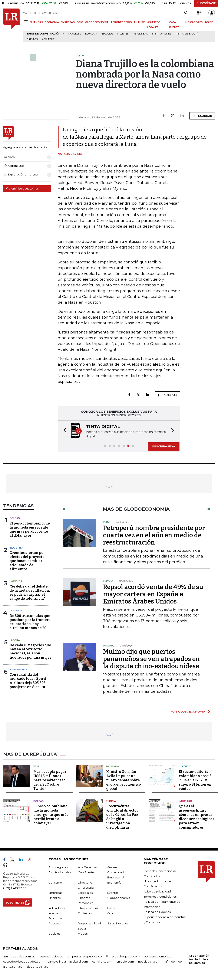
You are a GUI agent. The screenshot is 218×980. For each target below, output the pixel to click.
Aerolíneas (140, 34)
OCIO (80, 22)
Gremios (32, 39)
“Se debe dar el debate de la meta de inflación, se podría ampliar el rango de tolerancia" (30, 593)
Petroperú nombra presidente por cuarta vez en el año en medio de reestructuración (154, 535)
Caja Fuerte (86, 872)
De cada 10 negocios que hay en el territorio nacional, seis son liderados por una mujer (30, 651)
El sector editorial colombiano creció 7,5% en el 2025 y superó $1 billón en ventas (195, 780)
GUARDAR (202, 116)
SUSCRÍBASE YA (164, 446)
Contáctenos (153, 886)
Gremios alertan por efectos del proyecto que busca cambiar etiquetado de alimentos (27, 561)
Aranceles (74, 34)
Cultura (185, 766)
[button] (63, 431)
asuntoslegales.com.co (19, 956)
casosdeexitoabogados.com (23, 961)
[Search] (186, 13)
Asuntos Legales (60, 872)
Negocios (107, 34)
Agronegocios (58, 867)
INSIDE (209, 22)
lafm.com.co (173, 961)
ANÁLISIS (140, 22)
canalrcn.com (102, 961)
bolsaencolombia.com (160, 956)
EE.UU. (37, 766)
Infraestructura (88, 908)
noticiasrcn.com (149, 961)
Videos (83, 934)
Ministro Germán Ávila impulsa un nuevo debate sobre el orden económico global (124, 780)
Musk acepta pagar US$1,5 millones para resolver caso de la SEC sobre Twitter (50, 780)
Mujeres (123, 34)
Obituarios (85, 913)
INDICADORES (194, 22)
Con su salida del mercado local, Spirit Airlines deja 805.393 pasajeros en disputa (28, 681)
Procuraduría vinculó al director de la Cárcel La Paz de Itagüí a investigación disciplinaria (122, 817)
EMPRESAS (68, 22)
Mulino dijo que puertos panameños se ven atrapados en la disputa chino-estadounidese (151, 659)
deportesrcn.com (39, 967)
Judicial (112, 801)
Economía (114, 882)
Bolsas (15, 518)
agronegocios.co (51, 956)
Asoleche (48, 39)
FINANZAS (36, 22)
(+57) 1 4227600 (15, 888)
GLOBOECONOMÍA (97, 22)
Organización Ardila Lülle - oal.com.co (199, 959)
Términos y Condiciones (160, 897)
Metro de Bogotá (187, 34)
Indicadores (57, 908)
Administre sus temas (22, 188)
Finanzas (54, 898)
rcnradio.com (125, 961)
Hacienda (16, 581)
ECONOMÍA (52, 22)
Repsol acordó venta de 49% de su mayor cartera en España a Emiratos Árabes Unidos (153, 594)
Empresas (55, 893)
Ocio (111, 913)
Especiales (85, 893)
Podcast (54, 923)
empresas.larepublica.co (85, 956)
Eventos (113, 893)
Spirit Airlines (162, 34)
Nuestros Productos (157, 881)
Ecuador (91, 34)
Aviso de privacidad (157, 891)
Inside (111, 908)
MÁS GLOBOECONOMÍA (188, 711)
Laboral (15, 640)
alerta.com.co (13, 967)
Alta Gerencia (87, 867)
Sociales (54, 934)
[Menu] (26, 22)
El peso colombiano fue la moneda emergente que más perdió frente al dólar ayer (30, 530)
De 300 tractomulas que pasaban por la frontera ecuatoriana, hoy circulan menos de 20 (30, 622)
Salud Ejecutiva (118, 923)
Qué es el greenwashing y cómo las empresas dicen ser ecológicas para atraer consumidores (196, 817)
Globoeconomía (119, 898)
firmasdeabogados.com (123, 956)
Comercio (16, 611)
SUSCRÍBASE (206, 3)
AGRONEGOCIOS (121, 22)
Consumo (55, 882)
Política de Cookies (157, 912)
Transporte (18, 670)
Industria (16, 548)
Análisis (112, 867)
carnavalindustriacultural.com (68, 961)
